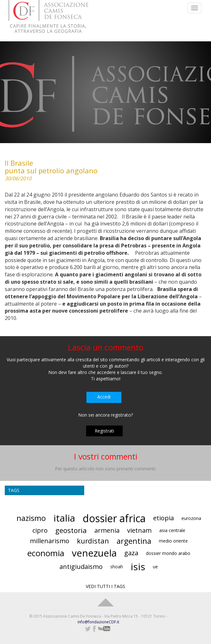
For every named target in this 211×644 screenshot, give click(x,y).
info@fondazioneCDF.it (98, 622)
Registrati (104, 431)
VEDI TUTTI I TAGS (105, 586)
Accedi (104, 397)
